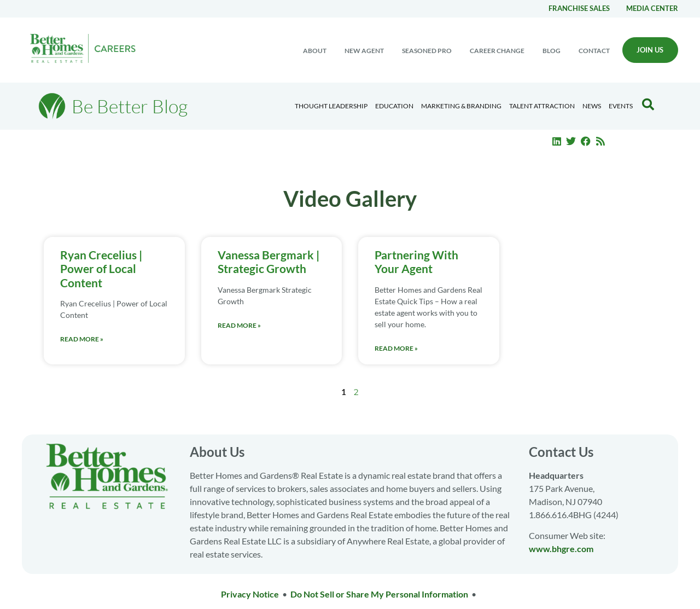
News (592, 106)
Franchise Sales (579, 8)
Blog (552, 51)
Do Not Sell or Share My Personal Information (379, 594)
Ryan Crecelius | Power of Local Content (101, 268)
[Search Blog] (648, 105)
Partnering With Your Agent (416, 262)
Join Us (650, 50)
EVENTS (621, 106)
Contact (594, 51)
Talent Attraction (542, 106)
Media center (652, 8)
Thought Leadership (331, 106)
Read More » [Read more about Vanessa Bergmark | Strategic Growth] (239, 325)
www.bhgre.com (561, 549)
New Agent (364, 51)
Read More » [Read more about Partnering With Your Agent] (396, 348)
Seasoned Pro (427, 51)
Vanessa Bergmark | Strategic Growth (269, 262)
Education (394, 106)
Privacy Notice (250, 594)
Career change (497, 51)
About (315, 51)
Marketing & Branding (461, 106)
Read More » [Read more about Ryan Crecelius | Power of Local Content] (82, 339)
